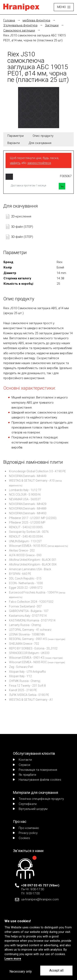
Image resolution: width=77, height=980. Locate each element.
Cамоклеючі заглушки (19, 30)
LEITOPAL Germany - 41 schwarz (30, 630)
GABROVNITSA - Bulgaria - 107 (29, 611)
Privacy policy (25, 833)
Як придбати (25, 775)
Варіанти (14, 143)
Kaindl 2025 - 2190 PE (23, 690)
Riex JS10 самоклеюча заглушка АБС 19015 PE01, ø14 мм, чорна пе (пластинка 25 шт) (34, 38)
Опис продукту (43, 136)
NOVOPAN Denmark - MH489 (28, 509)
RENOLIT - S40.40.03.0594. (26, 536)
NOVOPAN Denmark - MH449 (28, 476)
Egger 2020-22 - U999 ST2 (26, 588)
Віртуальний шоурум (30, 809)
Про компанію (26, 828)
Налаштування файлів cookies (37, 780)
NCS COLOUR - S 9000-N (25, 495)
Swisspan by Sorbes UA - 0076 (29, 532)
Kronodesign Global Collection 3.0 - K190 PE (37, 471)
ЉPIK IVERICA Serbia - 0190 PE (29, 695)
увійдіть (15, 163)
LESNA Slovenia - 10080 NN (27, 634)
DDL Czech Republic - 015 (25, 578)
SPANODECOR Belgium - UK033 (29, 653)
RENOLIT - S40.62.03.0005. (26, 527)
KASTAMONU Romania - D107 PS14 (32, 620)
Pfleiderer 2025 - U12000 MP (27, 523)
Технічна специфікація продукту (38, 799)
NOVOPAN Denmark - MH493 (28, 513)
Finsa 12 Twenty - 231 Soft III (27, 686)
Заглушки (52, 25)
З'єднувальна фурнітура (20, 25)
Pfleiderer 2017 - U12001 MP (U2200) (33, 518)
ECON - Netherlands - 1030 (26, 583)
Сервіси (22, 765)
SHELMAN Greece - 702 (24, 644)
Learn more (13, 959)
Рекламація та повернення (35, 770)
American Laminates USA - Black (30, 569)
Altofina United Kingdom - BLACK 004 (33, 564)
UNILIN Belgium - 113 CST (25, 541)
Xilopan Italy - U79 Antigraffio (28, 672)
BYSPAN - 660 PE (20, 574)
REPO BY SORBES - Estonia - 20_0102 (33, 648)
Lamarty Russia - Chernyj (25, 625)
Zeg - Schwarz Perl (21, 667)
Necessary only (21, 971)
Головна (9, 20)
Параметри (16, 136)
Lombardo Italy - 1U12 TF (25, 490)
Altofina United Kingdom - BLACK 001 (33, 560)
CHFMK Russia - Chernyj (25, 681)
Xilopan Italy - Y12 (20, 676)
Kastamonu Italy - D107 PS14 (28, 616)
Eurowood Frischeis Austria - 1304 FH (34, 592)
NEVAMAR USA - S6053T (25, 499)
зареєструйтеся (39, 163)
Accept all (56, 970)
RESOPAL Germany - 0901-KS (28, 639)
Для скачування (40, 143)
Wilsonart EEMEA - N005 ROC (28, 662)
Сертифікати (25, 804)
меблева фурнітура (36, 20)
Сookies (21, 838)
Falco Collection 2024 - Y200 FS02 (31, 602)
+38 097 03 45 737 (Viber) (40, 885)
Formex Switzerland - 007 (25, 606)
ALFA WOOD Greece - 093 (25, 555)
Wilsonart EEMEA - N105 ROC (28, 546)
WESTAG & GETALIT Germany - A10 (32, 481)
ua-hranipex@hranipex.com (40, 899)
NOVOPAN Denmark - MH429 (28, 504)
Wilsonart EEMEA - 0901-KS (27, 658)
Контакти (22, 760)
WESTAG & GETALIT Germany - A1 (31, 700)
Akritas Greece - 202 (22, 550)
